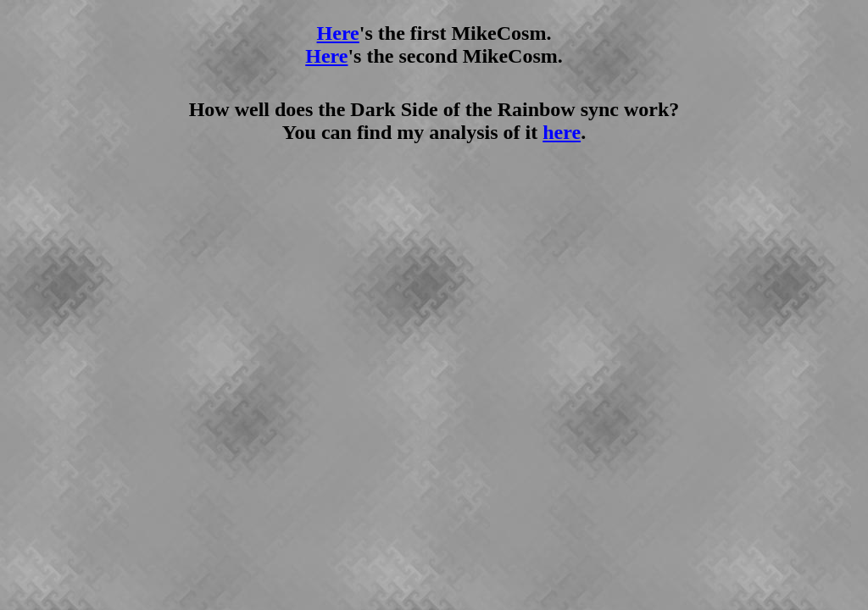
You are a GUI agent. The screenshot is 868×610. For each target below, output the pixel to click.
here (562, 132)
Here (338, 33)
